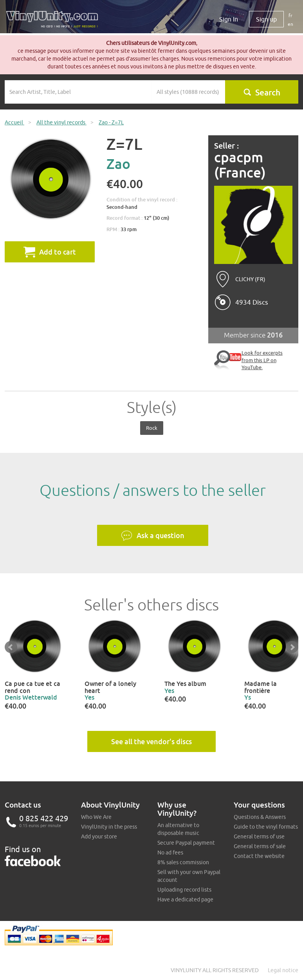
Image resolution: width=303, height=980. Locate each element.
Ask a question (153, 536)
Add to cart (50, 252)
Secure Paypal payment (186, 843)
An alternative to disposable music (178, 829)
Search (262, 92)
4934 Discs (252, 302)
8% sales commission (183, 862)
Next (292, 647)
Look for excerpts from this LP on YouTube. (262, 360)
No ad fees (170, 853)
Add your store (99, 836)
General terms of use (259, 836)
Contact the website (259, 856)
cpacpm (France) (240, 165)
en (290, 24)
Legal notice (283, 970)
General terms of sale (260, 846)
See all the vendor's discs (151, 741)
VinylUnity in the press (109, 827)
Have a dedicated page (185, 899)
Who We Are (96, 817)
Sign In (229, 19)
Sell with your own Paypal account (189, 876)
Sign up (266, 19)
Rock (152, 428)
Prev (11, 647)
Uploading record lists (184, 890)
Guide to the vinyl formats (266, 827)
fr (290, 15)
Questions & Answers (260, 817)
